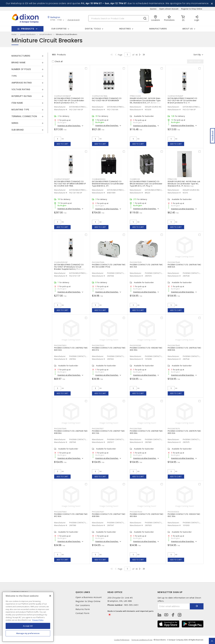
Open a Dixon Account (169, 9)
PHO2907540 (174, 262)
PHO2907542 (174, 345)
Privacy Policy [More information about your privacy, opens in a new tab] (38, 620)
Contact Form (82, 613)
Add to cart (62, 144)
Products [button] (28, 29)
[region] (28, 617)
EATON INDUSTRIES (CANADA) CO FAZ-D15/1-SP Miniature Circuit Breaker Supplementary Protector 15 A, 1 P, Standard (71, 268)
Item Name (17, 103)
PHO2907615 (136, 262)
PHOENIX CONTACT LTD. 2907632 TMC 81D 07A (109, 349)
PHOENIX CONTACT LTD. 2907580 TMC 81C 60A (71, 515)
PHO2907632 (98, 345)
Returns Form (83, 609)
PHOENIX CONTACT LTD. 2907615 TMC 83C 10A (146, 266)
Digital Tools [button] (93, 29)
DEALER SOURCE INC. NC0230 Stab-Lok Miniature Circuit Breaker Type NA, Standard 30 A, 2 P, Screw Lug (145, 101)
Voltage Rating (21, 89)
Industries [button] (125, 29)
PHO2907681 (136, 429)
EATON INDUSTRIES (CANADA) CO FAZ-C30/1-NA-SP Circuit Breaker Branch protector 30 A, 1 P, (69, 101)
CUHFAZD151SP (61, 262)
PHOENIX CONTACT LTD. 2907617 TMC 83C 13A (108, 432)
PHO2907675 (174, 429)
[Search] (118, 18)
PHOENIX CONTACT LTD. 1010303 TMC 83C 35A (184, 515)
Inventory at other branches (69, 126)
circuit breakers (46, 34)
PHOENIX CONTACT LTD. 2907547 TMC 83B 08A (109, 515)
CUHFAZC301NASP (63, 96)
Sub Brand (18, 130)
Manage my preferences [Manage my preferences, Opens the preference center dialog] (28, 633)
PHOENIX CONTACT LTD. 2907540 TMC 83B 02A (184, 266)
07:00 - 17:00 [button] (56, 20)
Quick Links (83, 592)
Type (14, 76)
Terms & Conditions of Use (142, 640)
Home (14, 34)
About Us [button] (188, 29)
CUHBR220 (135, 179)
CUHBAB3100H (99, 179)
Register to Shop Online (192, 9)
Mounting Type (20, 110)
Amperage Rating (22, 83)
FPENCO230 (135, 96)
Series (15, 123)
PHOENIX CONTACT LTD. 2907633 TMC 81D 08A (147, 515)
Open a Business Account (89, 597)
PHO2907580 (60, 512)
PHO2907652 (60, 345)
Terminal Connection (24, 116)
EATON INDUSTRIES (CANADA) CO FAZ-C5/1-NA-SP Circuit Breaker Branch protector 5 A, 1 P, (182, 101)
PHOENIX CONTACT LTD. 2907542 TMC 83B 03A (184, 349)
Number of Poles (21, 69)
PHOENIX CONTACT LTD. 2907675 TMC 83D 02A (184, 432)
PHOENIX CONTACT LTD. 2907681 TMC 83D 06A (146, 432)
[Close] (50, 596)
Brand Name (19, 63)
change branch (74, 20)
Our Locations (83, 605)
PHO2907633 (136, 512)
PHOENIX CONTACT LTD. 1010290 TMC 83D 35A (146, 349)
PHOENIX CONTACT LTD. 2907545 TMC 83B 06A (71, 432)
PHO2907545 (60, 429)
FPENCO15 (172, 179)
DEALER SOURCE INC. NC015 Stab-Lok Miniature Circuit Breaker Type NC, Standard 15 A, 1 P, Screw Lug (184, 184)
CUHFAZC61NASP (62, 179)
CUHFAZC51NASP (175, 96)
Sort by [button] (197, 54)
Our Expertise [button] (59, 29)
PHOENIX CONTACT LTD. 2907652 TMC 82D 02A (71, 349)
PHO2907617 (98, 429)
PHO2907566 (98, 262)
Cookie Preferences (122, 640)
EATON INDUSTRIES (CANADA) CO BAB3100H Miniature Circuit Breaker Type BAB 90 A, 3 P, (108, 184)
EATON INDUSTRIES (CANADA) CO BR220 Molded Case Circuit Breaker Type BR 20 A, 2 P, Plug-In (146, 184)
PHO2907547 (98, 512)
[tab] (28, 56)
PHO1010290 (136, 345)
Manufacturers (158, 29)
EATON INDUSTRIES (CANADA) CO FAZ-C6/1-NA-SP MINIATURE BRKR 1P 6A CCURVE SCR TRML (70, 184)
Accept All (28, 626)
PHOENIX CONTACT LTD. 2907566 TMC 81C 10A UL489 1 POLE (109, 266)
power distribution (28, 34)
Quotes (153, 9)
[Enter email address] (174, 606)
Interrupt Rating (22, 96)
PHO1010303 (173, 512)
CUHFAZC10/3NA (100, 96)
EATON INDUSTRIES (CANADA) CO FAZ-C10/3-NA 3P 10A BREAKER (107, 99)
